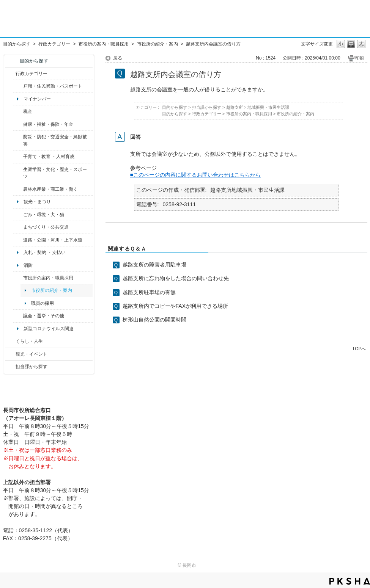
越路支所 (235, 107)
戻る (118, 58)
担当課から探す (31, 367)
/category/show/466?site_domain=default (18, 316)
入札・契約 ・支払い (45, 252)
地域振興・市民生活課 (268, 107)
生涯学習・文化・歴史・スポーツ (55, 173)
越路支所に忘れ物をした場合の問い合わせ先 (176, 278)
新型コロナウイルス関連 (49, 329)
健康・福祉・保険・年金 (48, 124)
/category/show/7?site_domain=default (18, 86)
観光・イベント (31, 354)
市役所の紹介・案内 (157, 44)
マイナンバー (37, 99)
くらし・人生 (29, 341)
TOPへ (359, 349)
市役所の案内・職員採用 (104, 44)
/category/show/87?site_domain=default (18, 240)
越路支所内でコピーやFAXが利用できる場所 (176, 306)
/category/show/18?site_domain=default (10, 354)
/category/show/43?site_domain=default (18, 173)
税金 (28, 111)
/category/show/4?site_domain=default (18, 124)
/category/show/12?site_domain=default (10, 341)
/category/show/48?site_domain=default (18, 157)
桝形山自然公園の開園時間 (154, 320)
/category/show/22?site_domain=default (18, 215)
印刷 (360, 58)
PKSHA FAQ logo (350, 581)
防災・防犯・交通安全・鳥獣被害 (55, 140)
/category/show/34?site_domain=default (18, 189)
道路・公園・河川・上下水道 (53, 240)
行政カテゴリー (54, 44)
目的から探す (17, 44)
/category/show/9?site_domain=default (10, 367)
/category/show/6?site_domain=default (18, 227)
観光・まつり (37, 202)
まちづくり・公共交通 (46, 227)
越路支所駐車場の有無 (149, 292)
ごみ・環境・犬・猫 (44, 215)
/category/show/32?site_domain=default (18, 278)
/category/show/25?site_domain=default (18, 140)
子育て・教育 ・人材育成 (49, 157)
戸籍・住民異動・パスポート (53, 86)
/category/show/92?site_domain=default (18, 111)
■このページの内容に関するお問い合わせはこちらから (196, 175)
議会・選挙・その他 (44, 316)
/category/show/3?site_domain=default (10, 74)
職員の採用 (43, 303)
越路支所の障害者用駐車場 (154, 265)
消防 (28, 265)
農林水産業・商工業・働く (50, 189)
